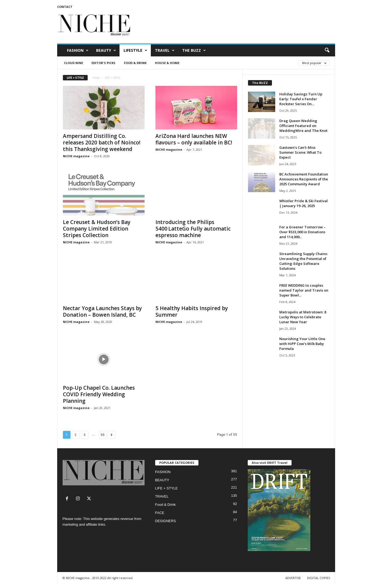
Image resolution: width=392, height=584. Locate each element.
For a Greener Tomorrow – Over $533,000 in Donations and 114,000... (302, 232)
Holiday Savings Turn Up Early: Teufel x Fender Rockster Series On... (301, 99)
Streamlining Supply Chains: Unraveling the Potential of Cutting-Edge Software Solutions (304, 261)
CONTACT (65, 7)
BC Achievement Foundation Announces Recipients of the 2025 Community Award (304, 179)
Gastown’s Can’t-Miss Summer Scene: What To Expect (300, 152)
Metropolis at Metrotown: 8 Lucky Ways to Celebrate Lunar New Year (303, 317)
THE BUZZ (194, 50)
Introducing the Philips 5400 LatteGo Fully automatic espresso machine (193, 229)
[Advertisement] (236, 26)
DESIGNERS (166, 521)
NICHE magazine (76, 156)
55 (102, 435)
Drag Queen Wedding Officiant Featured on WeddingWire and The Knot (303, 126)
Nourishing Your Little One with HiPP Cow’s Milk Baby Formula (302, 344)
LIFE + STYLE (166, 488)
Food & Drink (135, 63)
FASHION (78, 50)
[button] (327, 50)
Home (96, 78)
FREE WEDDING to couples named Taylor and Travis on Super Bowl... (304, 290)
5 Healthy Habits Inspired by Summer (192, 311)
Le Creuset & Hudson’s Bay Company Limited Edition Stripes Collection (97, 229)
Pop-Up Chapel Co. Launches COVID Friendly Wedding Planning (99, 394)
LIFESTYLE (135, 50)
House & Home (167, 63)
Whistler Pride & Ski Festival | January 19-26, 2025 (304, 203)
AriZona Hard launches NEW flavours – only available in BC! (194, 139)
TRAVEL (165, 50)
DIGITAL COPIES (318, 578)
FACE (160, 513)
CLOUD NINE (73, 63)
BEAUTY (106, 50)
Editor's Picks (103, 63)
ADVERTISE (293, 578)
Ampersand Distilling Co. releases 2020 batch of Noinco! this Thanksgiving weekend (102, 143)
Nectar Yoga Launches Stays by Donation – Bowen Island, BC (102, 311)
